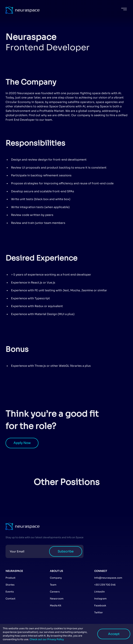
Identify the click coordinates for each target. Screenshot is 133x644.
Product (10, 578)
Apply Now (22, 443)
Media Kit (56, 606)
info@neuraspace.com (108, 578)
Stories (10, 585)
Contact (10, 599)
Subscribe (66, 551)
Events (10, 592)
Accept (114, 634)
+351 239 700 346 (105, 585)
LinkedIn (99, 592)
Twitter (99, 612)
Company (56, 578)
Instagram (100, 599)
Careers (55, 592)
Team (53, 585)
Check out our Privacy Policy (46, 639)
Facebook (100, 606)
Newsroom (57, 599)
